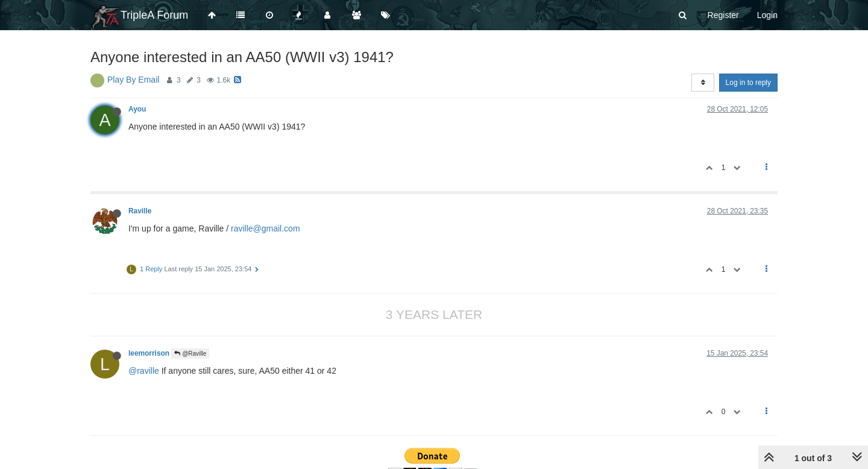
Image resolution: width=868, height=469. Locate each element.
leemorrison (149, 353)
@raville (144, 371)
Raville (140, 211)
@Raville (190, 354)
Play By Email (133, 80)
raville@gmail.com (266, 228)
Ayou (137, 109)
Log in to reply (748, 83)
